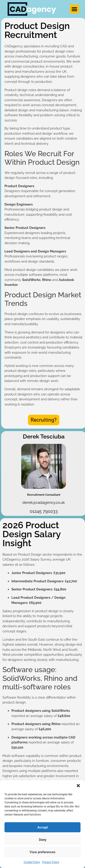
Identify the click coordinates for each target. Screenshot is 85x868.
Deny (43, 840)
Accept (43, 827)
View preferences (42, 852)
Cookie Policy (32, 862)
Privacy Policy (51, 862)
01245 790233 (44, 511)
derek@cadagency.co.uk (44, 502)
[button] (78, 786)
